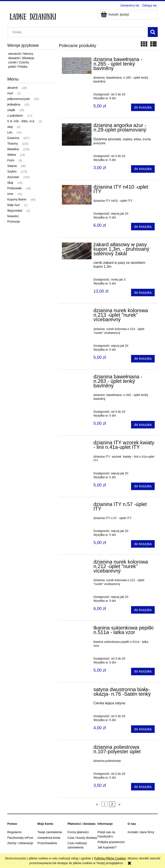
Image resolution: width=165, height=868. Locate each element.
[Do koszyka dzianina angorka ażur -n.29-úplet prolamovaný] (143, 169)
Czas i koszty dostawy (82, 838)
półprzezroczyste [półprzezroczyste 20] (19, 99)
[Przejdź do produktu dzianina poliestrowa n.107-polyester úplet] (77, 748)
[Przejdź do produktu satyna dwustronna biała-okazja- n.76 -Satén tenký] (77, 691)
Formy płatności (78, 832)
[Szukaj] (153, 32)
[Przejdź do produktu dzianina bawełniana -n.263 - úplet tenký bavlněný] (77, 378)
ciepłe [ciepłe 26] (11, 110)
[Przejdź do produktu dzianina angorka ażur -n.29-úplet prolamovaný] (77, 134)
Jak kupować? (107, 847)
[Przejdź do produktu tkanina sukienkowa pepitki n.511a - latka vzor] (77, 629)
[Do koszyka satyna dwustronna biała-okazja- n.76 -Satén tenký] (143, 729)
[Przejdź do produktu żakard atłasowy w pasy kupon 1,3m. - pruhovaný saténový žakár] (77, 251)
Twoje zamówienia (50, 832)
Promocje (14, 222)
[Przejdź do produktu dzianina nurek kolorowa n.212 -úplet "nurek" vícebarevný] (77, 563)
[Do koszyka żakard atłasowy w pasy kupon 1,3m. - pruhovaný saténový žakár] (143, 293)
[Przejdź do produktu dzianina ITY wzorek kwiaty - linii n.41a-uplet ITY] (77, 444)
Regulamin (15, 832)
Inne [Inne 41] (10, 194)
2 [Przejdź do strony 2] (112, 804)
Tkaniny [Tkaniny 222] (13, 144)
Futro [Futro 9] (11, 160)
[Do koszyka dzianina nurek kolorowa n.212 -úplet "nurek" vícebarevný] (143, 610)
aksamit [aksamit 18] (12, 88)
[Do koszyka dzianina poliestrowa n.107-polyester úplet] (143, 787)
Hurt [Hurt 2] (10, 93)
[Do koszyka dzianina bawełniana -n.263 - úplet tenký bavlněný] (143, 425)
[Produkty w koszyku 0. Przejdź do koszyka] (115, 14)
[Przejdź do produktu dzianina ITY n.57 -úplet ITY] (77, 506)
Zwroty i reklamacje (20, 843)
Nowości (13, 216)
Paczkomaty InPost (20, 838)
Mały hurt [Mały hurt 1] (14, 205)
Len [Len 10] (10, 132)
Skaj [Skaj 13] (10, 183)
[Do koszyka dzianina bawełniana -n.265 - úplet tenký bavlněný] (143, 107)
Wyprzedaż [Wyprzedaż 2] (15, 211)
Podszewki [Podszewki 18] (15, 188)
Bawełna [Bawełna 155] (13, 149)
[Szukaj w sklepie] (79, 32)
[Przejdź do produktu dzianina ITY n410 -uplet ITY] (77, 195)
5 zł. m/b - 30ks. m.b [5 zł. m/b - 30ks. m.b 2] (21, 121)
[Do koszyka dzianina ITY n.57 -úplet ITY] (143, 544)
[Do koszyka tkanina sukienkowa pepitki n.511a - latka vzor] (143, 672)
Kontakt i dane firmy (141, 832)
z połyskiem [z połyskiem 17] (15, 116)
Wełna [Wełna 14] (11, 155)
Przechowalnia (47, 843)
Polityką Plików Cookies (110, 858)
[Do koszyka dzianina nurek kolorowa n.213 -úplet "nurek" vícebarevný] (143, 359)
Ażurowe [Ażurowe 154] (13, 177)
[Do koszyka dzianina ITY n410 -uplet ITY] (143, 227)
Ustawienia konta (49, 838)
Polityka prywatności (111, 842)
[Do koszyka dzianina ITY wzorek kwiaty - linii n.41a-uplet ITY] (143, 486)
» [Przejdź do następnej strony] (119, 804)
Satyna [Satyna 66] (12, 166)
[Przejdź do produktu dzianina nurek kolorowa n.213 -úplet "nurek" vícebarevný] (77, 312)
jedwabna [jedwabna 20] (14, 104)
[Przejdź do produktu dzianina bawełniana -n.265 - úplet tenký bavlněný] (77, 66)
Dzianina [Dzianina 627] (13, 138)
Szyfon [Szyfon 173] (12, 171)
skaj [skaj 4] (10, 127)
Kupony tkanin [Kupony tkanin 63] (17, 199)
